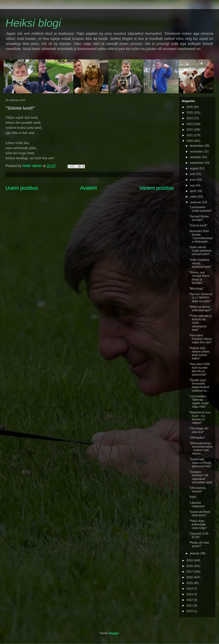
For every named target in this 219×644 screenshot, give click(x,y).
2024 (190, 118)
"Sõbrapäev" (197, 438)
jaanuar (195, 553)
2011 (190, 606)
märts (194, 197)
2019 (190, 560)
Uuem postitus (22, 188)
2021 (190, 135)
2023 (190, 124)
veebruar (196, 202)
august (195, 168)
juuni (193, 180)
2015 (190, 583)
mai (193, 185)
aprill (193, 191)
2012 (190, 600)
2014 (190, 589)
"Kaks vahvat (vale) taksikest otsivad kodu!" (200, 251)
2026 (190, 107)
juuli (193, 174)
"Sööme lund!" (198, 225)
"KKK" (193, 497)
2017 (190, 572)
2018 (190, 566)
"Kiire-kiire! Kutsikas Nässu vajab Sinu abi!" (201, 339)
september (197, 163)
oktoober (196, 157)
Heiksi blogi (33, 23)
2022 (190, 130)
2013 (190, 594)
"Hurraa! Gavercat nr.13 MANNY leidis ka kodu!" (201, 298)
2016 (190, 577)
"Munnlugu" (197, 288)
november (197, 152)
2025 (190, 113)
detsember (197, 146)
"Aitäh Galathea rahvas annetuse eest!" (201, 263)
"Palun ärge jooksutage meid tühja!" (198, 524)
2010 (190, 611)
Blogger (114, 633)
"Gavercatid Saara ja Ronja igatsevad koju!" (201, 463)
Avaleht (89, 188)
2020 (190, 141)
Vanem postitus (156, 188)
